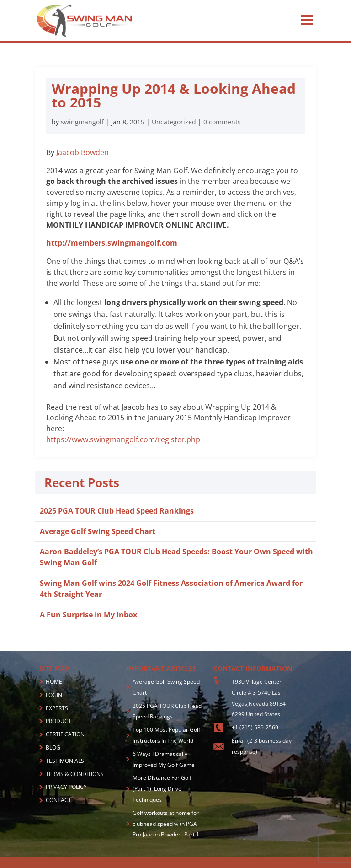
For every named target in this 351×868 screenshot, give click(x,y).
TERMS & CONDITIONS (75, 774)
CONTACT (58, 800)
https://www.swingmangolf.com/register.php (123, 439)
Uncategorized (174, 122)
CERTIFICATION (65, 734)
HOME (54, 682)
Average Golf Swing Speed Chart (98, 531)
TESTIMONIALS (65, 761)
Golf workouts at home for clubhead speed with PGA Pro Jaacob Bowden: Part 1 (166, 824)
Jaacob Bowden (82, 152)
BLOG (53, 747)
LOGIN (54, 695)
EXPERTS (57, 708)
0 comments (222, 122)
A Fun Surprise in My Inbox (88, 615)
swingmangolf (82, 122)
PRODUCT (58, 721)
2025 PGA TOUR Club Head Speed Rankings (117, 511)
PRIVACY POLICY (66, 787)
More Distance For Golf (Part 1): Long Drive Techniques (162, 789)
